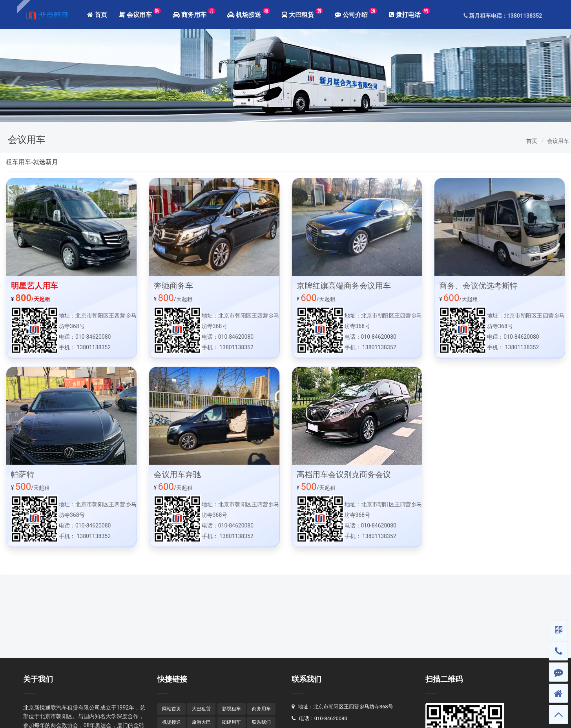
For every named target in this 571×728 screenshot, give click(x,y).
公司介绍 (356, 13)
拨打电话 (410, 13)
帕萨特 (23, 474)
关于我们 (38, 679)
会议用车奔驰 (177, 474)
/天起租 (31, 299)
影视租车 (232, 709)
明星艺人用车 (35, 286)
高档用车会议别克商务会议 (344, 474)
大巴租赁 (302, 13)
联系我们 (306, 679)
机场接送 (249, 13)
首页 (97, 15)
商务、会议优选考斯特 (478, 286)
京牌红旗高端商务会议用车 (344, 286)
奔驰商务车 (173, 286)
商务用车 (194, 13)
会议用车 (140, 13)
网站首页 (171, 709)
